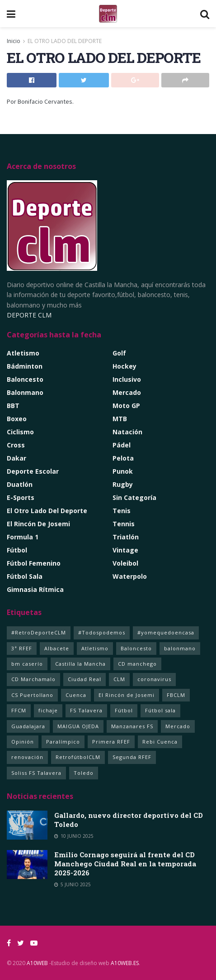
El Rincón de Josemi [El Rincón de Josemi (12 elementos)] (127, 695)
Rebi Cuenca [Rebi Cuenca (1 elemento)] (160, 742)
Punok (123, 471)
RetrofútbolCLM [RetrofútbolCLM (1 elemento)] (78, 757)
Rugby (123, 484)
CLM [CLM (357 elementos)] (119, 679)
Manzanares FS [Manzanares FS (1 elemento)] (132, 726)
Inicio (14, 41)
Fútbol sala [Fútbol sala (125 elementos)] (160, 710)
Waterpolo (130, 576)
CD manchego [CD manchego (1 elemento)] (137, 664)
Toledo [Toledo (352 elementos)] (84, 773)
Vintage (125, 550)
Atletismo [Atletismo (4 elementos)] (95, 648)
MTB (120, 419)
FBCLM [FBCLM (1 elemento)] (176, 695)
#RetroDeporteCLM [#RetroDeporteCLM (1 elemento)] (39, 632)
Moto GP (126, 406)
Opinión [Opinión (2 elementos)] (23, 742)
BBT (13, 406)
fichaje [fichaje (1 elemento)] (48, 710)
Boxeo (17, 419)
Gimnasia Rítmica (35, 589)
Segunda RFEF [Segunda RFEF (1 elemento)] (132, 757)
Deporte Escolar (33, 471)
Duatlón (20, 484)
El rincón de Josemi (38, 524)
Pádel (122, 445)
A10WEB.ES (124, 963)
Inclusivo (127, 379)
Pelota (123, 458)
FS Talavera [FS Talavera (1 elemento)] (86, 710)
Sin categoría (134, 497)
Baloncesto (25, 379)
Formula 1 (23, 537)
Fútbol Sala (25, 576)
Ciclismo (20, 432)
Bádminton (25, 366)
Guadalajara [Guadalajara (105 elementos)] (28, 726)
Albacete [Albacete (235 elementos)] (57, 648)
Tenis (122, 511)
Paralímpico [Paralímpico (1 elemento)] (63, 742)
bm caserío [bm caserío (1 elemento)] (27, 664)
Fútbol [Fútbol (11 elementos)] (124, 710)
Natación (127, 432)
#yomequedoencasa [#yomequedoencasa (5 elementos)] (166, 632)
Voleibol (125, 563)
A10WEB (37, 963)
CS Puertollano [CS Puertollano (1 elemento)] (32, 695)
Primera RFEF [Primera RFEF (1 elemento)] (111, 742)
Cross (16, 445)
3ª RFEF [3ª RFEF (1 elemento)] (22, 648)
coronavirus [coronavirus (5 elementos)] (154, 679)
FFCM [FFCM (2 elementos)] (19, 710)
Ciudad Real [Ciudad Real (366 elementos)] (85, 679)
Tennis (124, 524)
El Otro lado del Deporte (47, 511)
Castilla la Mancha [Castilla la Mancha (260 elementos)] (80, 664)
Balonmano (25, 392)
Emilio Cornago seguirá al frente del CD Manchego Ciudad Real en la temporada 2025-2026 (125, 864)
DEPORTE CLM (29, 315)
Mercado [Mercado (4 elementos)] (178, 726)
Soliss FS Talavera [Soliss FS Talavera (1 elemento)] (36, 773)
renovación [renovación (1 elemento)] (27, 757)
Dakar (16, 458)
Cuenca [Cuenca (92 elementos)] (76, 695)
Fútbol (17, 550)
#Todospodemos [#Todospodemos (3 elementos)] (102, 632)
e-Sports (21, 497)
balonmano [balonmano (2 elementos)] (180, 648)
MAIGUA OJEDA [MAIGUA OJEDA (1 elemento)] (78, 726)
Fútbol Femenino (34, 563)
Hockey (124, 366)
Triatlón (126, 537)
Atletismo (23, 353)
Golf (119, 353)
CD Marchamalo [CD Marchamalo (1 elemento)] (33, 679)
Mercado (127, 392)
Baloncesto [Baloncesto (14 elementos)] (136, 648)
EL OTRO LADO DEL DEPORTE (65, 41)
